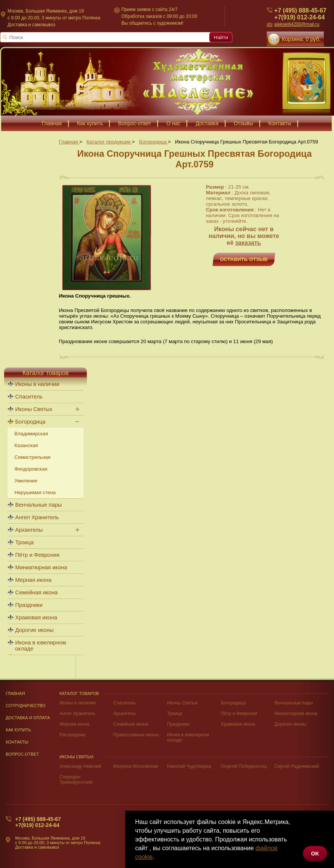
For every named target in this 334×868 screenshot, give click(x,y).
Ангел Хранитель (37, 517)
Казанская (26, 445)
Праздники (29, 605)
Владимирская (31, 434)
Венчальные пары (39, 505)
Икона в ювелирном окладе (41, 646)
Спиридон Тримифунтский (76, 780)
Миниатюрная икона (41, 567)
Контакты (17, 742)
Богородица (30, 422)
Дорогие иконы (34, 630)
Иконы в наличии (37, 384)
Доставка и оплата (28, 718)
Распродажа (72, 735)
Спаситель (29, 397)
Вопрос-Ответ (22, 754)
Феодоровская (31, 469)
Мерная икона (33, 580)
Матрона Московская (135, 766)
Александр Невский (80, 766)
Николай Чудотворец (189, 766)
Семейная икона (36, 592)
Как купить (18, 730)
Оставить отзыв (244, 259)
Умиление (26, 481)
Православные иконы (136, 735)
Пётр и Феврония (37, 555)
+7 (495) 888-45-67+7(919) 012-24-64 (38, 822)
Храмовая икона (36, 618)
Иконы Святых (34, 409)
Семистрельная (32, 457)
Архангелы (29, 530)
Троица (24, 542)
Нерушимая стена (35, 492)
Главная (15, 693)
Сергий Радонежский (297, 766)
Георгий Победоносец (244, 766)
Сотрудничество (26, 706)
